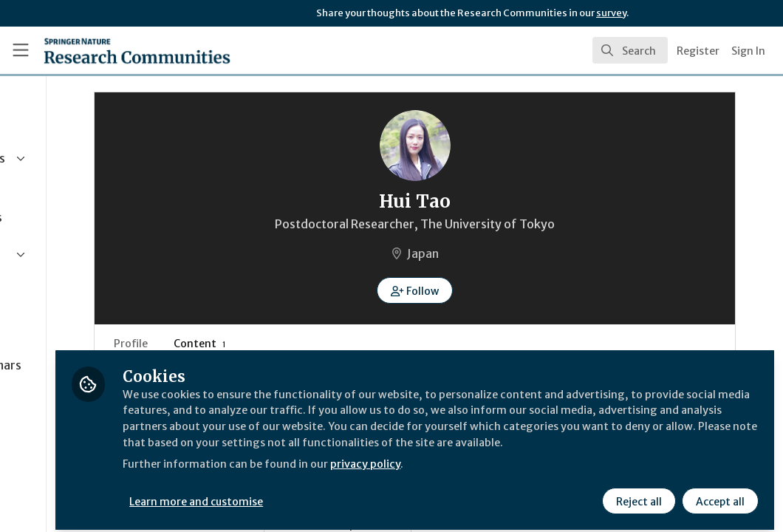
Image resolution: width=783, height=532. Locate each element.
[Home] (112, 50)
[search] (630, 50)
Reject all (637, 493)
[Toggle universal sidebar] (21, 50)
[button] (486, 290)
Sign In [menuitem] (748, 51)
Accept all (718, 493)
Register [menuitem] (698, 51)
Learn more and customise (340, 493)
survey (611, 13)
